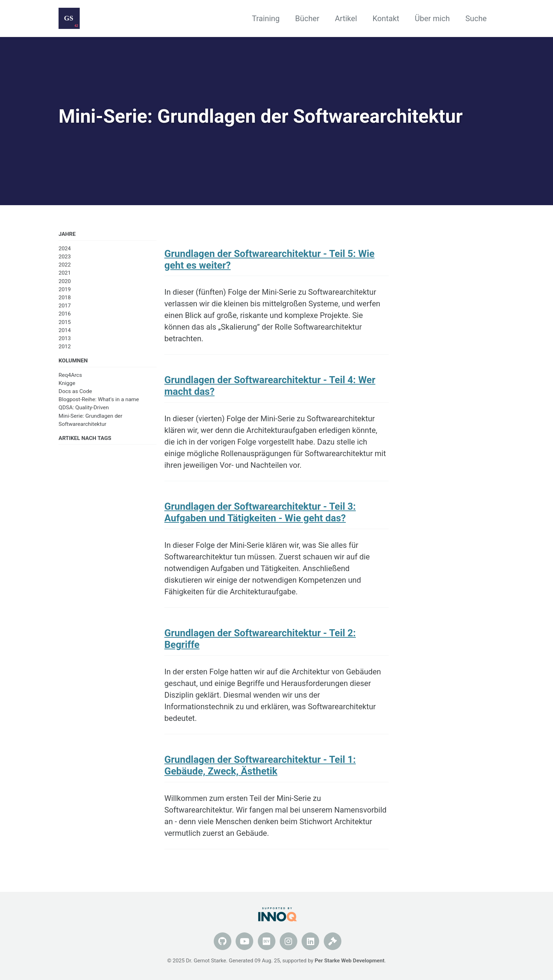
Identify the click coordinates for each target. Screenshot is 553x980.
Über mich (432, 19)
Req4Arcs (70, 375)
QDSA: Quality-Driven (84, 408)
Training (266, 19)
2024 (65, 249)
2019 (65, 289)
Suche (476, 19)
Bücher (307, 19)
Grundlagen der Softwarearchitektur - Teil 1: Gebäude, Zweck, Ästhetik (260, 765)
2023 (65, 257)
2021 (65, 273)
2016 (65, 314)
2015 (65, 322)
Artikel (346, 19)
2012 (65, 347)
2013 (65, 338)
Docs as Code (75, 391)
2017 (65, 306)
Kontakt (386, 19)
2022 (65, 265)
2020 (65, 281)
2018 (65, 298)
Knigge (67, 383)
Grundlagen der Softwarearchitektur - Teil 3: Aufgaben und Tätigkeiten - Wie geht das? (260, 512)
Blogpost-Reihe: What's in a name (99, 399)
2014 (65, 330)
